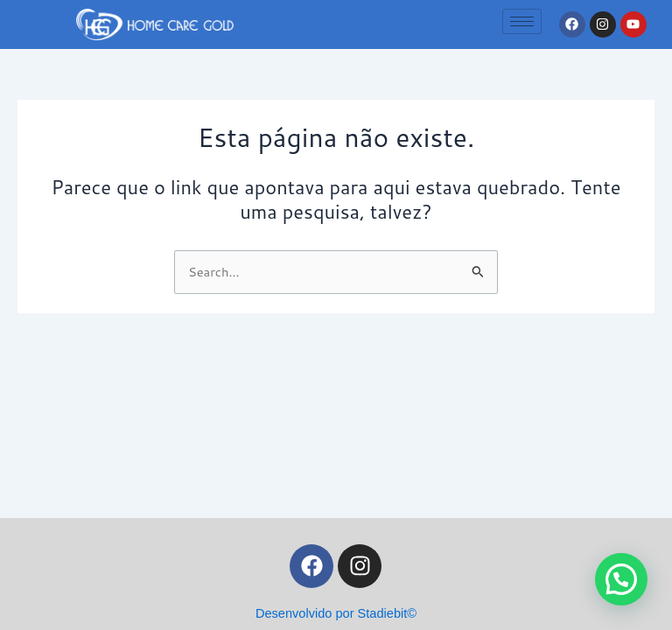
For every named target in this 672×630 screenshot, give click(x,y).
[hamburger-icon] (522, 21)
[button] (621, 579)
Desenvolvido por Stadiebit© (336, 613)
